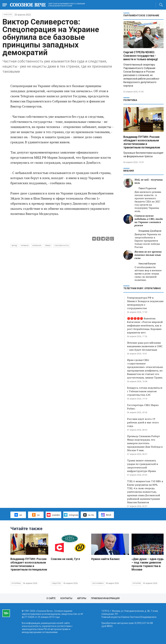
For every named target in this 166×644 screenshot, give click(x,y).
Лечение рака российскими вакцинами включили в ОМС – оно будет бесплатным (145, 346)
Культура (137, 583)
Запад (14, 246)
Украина (25, 246)
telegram (71, 515)
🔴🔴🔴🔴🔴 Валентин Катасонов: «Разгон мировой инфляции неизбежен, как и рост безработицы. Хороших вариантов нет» (145, 325)
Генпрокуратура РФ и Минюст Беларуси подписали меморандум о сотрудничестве (145, 303)
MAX (106, 515)
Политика (130, 100)
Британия (37, 246)
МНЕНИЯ (129, 171)
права (48, 246)
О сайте (51, 598)
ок (36, 515)
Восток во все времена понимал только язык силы (148, 255)
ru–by (89, 515)
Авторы (82, 598)
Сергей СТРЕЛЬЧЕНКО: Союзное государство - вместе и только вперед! (141, 56)
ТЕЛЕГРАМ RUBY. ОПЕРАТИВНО (142, 288)
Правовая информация (105, 598)
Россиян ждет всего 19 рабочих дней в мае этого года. (143, 422)
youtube (53, 515)
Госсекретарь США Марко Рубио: (143, 407)
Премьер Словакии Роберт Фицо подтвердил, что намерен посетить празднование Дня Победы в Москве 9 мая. (145, 443)
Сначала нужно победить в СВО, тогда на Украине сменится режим (149, 221)
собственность (62, 246)
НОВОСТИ (8, 15)
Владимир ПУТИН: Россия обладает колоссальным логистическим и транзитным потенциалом (142, 142)
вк (18, 515)
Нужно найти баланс (105, 559)
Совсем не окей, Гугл (65, 559)
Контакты (66, 598)
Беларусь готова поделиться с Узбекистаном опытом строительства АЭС (145, 391)
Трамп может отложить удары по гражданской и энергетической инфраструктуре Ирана (143, 466)
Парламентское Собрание (141, 15)
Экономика (98, 583)
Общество (57, 583)
